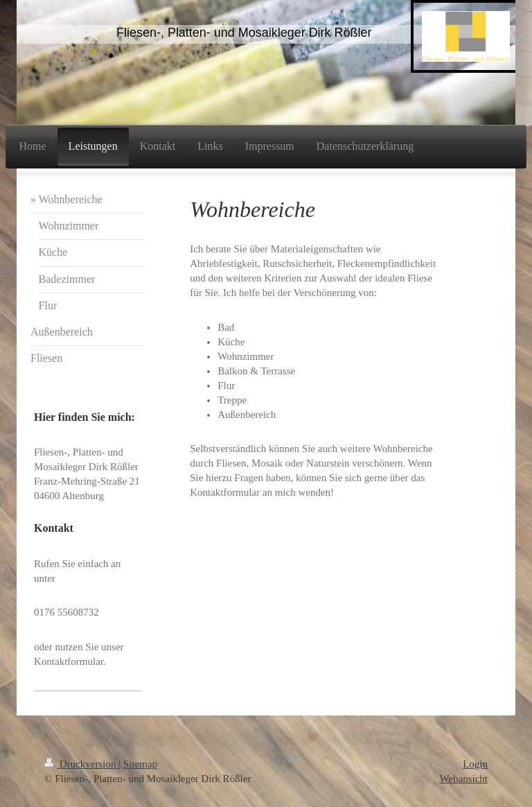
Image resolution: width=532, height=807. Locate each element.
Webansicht (463, 779)
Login (475, 764)
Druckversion (81, 764)
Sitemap (140, 764)
